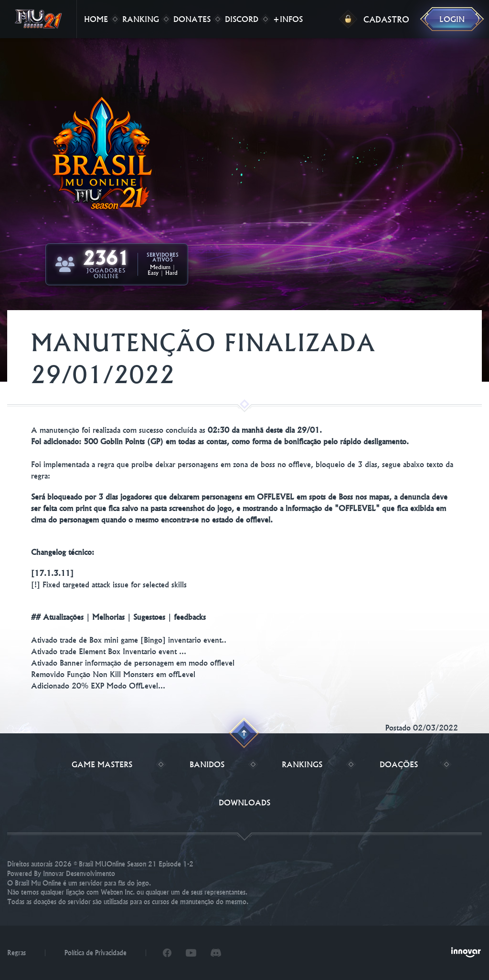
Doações (399, 764)
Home (96, 19)
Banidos (207, 764)
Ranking (141, 19)
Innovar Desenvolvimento (79, 874)
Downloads (244, 803)
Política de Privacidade (96, 953)
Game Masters (102, 764)
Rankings (302, 764)
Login (452, 19)
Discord (242, 19)
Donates (192, 19)
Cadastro (386, 19)
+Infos (288, 19)
